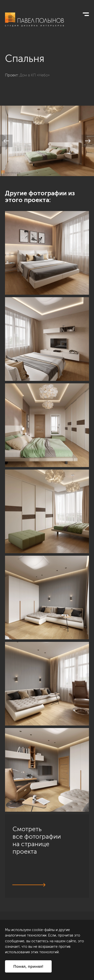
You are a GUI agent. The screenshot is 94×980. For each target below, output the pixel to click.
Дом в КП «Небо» (35, 75)
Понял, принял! (28, 966)
